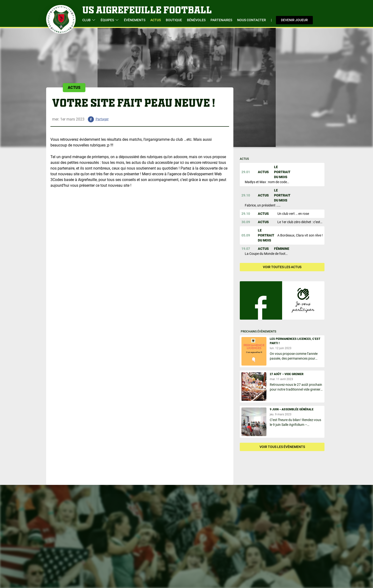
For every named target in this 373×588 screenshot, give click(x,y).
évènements (135, 20)
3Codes (57, 180)
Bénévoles (196, 20)
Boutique (174, 20)
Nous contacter (252, 20)
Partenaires (221, 20)
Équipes (110, 20)
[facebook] (97, 119)
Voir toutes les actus (282, 267)
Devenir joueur (294, 20)
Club (89, 20)
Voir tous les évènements (282, 447)
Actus (156, 20)
